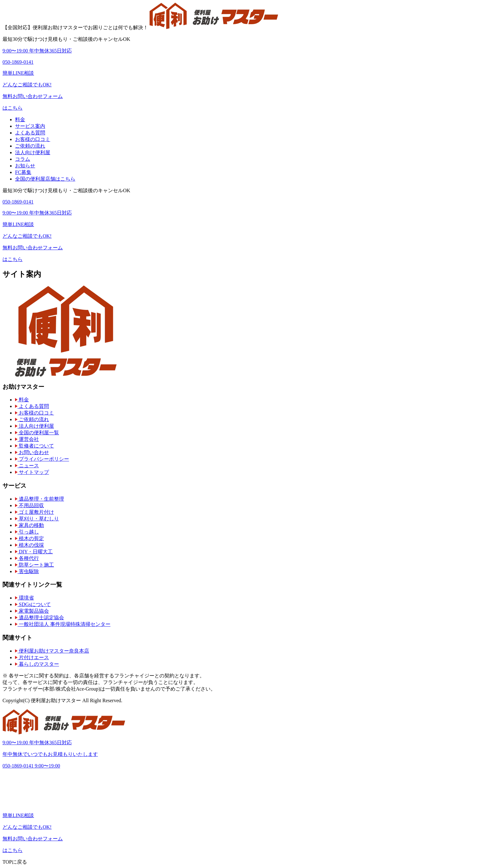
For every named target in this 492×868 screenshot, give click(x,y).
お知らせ (25, 166)
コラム (23, 159)
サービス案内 (30, 126)
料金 (20, 119)
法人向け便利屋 (33, 152)
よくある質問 (30, 133)
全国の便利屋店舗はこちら (45, 179)
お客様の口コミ (33, 139)
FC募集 (23, 172)
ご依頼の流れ (30, 146)
